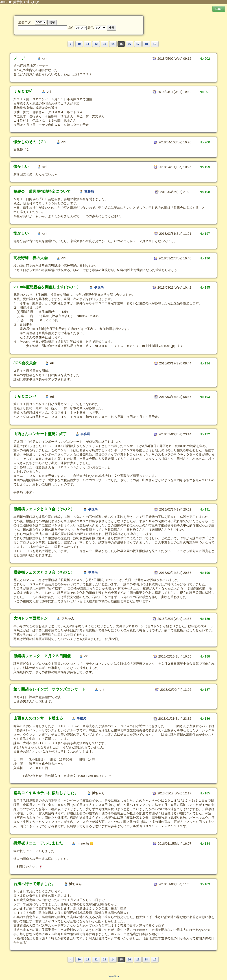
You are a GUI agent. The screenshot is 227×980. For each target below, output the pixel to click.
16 (129, 44)
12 (96, 44)
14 (113, 44)
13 (105, 44)
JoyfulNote (113, 977)
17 (138, 44)
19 (155, 44)
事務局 (89, 192)
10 (79, 44)
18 (146, 44)
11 (88, 44)
